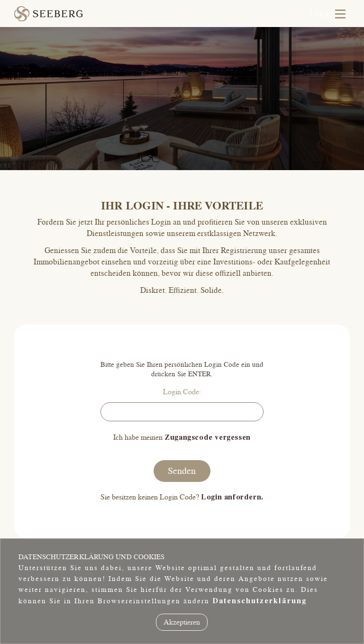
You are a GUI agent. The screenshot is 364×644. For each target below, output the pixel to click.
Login (320, 14)
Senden (182, 471)
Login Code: (182, 392)
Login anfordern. (232, 497)
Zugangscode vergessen (208, 437)
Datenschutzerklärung (259, 601)
